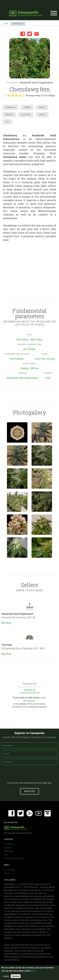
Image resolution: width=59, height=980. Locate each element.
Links (6, 873)
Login (43, 698)
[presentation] (30, 774)
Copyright (9, 851)
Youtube (38, 813)
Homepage (9, 870)
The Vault (7, 645)
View (7, 24)
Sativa (42, 115)
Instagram (48, 813)
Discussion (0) (29, 684)
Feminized (10, 107)
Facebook (23, 34)
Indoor (9, 115)
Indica (42, 107)
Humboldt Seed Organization (36, 83)
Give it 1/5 (9, 95)
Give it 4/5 (20, 95)
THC (7, 122)
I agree (6, 976)
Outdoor (26, 115)
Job (6, 855)
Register (31, 701)
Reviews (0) (18, 24)
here (49, 783)
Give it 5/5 (23, 95)
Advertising (9, 844)
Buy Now (6, 623)
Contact (8, 848)
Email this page (37, 34)
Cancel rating (5, 96)
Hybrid (27, 107)
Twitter (30, 34)
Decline (16, 976)
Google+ (30, 813)
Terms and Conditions (14, 858)
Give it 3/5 (16, 95)
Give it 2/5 (13, 95)
